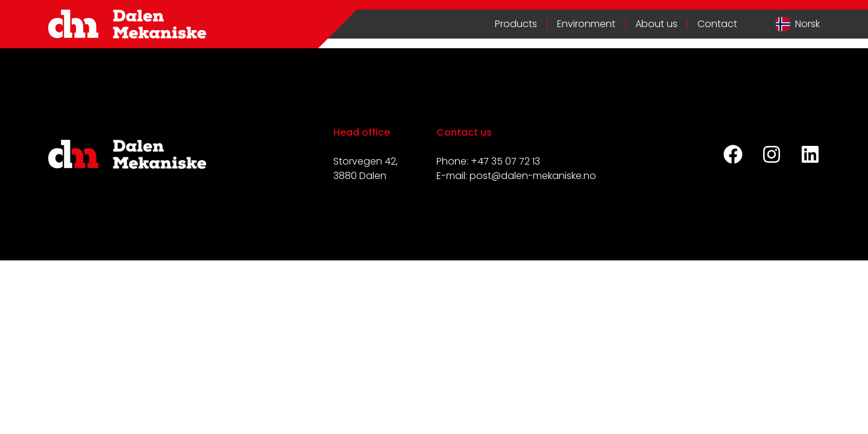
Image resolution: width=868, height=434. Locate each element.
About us (656, 24)
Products (516, 24)
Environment (586, 24)
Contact (717, 24)
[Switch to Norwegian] (798, 24)
